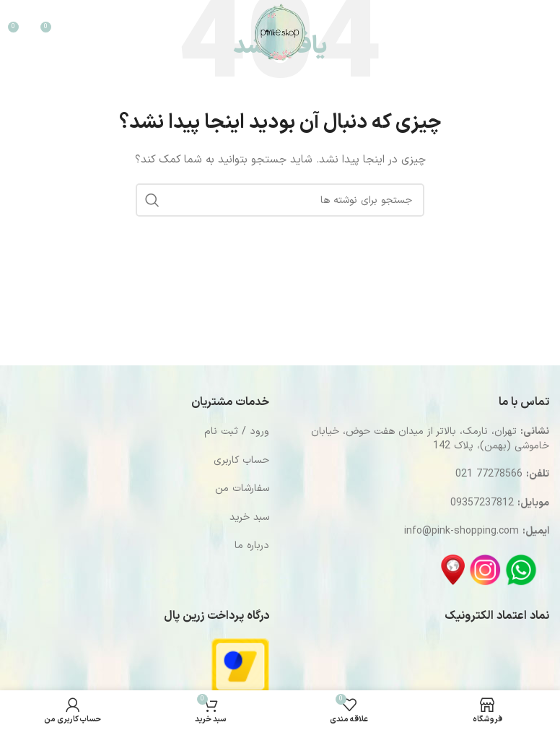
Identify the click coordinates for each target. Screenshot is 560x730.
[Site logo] (280, 32)
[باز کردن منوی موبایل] (532, 32)
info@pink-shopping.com (461, 531)
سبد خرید (249, 517)
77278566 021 (489, 474)
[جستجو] (493, 32)
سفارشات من (242, 488)
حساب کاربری (241, 460)
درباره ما (252, 546)
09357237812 (482, 503)
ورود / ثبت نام (237, 431)
